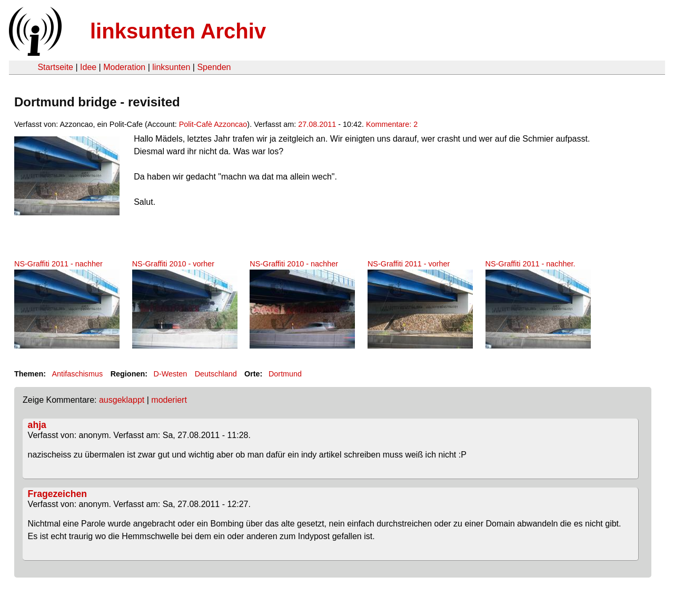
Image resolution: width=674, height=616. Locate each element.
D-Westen (171, 374)
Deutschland (216, 374)
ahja (37, 425)
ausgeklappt (122, 400)
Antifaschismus (77, 374)
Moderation (124, 67)
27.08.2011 (317, 124)
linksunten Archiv (178, 31)
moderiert (169, 400)
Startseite (55, 67)
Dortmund (285, 374)
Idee (88, 67)
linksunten (171, 67)
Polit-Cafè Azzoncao (213, 124)
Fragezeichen (57, 494)
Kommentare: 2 (392, 124)
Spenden (214, 67)
